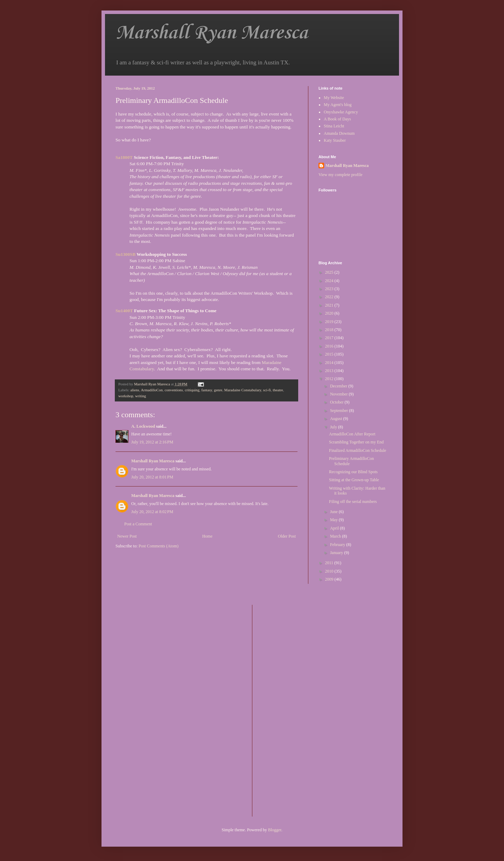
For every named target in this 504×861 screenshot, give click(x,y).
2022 (330, 297)
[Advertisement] (286, 710)
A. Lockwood (143, 426)
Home (207, 536)
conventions (174, 390)
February (338, 545)
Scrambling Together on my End (356, 442)
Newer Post (127, 536)
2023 (330, 289)
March (336, 536)
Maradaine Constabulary (243, 390)
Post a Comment (138, 524)
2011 (330, 563)
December (339, 386)
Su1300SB (125, 254)
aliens (135, 390)
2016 (330, 346)
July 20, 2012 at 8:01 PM (152, 477)
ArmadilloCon (152, 390)
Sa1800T (124, 157)
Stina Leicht (334, 126)
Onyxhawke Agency (341, 112)
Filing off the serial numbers (353, 502)
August (337, 419)
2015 (330, 354)
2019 (330, 322)
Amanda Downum (339, 133)
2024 (330, 281)
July (334, 427)
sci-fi (267, 390)
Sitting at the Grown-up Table (354, 480)
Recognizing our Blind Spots (353, 472)
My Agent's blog (338, 105)
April (335, 528)
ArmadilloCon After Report (352, 434)
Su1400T (124, 311)
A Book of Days (337, 119)
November (339, 394)
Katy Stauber (335, 140)
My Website (334, 98)
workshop (126, 396)
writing (141, 396)
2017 (330, 338)
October (337, 402)
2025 (330, 272)
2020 (330, 313)
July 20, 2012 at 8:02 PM (152, 512)
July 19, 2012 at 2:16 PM (152, 442)
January (337, 553)
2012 (330, 379)
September (339, 411)
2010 (330, 571)
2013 (330, 371)
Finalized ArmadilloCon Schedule (358, 450)
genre (218, 390)
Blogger (275, 830)
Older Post (287, 536)
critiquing (192, 390)
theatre (278, 390)
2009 (330, 579)
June (334, 512)
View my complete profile (341, 175)
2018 (330, 330)
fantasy (206, 390)
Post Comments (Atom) (159, 546)
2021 (330, 305)
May (334, 520)
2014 (330, 363)
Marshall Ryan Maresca (212, 33)
